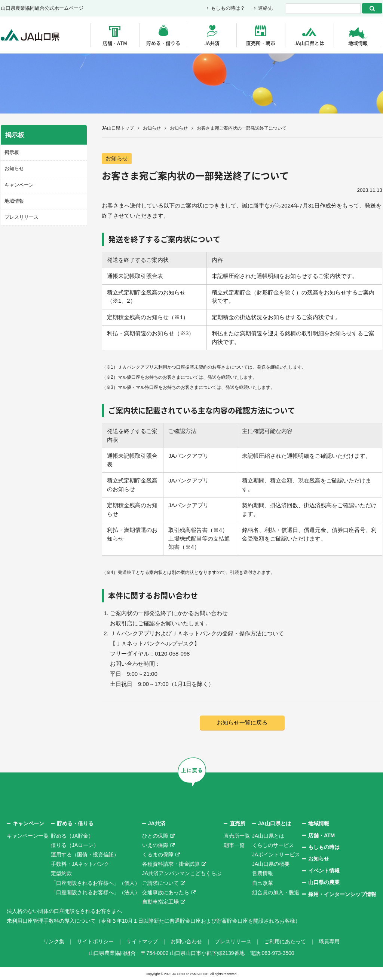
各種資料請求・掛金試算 (171, 864)
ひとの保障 (155, 836)
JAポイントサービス (276, 855)
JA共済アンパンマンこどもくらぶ (182, 874)
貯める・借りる (163, 43)
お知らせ (152, 128)
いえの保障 (155, 845)
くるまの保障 (158, 855)
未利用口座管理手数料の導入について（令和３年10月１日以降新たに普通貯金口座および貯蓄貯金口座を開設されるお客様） (154, 921)
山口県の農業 (324, 882)
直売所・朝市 (261, 43)
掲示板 (12, 152)
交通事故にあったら (166, 892)
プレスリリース (22, 217)
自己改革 (263, 883)
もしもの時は (324, 847)
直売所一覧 (237, 836)
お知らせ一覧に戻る (242, 723)
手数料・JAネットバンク (80, 864)
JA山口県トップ (118, 128)
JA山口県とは (309, 43)
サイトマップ (142, 941)
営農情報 (263, 874)
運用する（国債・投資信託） (85, 855)
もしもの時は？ (228, 8)
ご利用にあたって (285, 941)
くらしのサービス (273, 845)
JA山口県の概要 (271, 864)
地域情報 (358, 43)
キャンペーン (19, 184)
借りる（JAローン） (75, 845)
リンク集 (54, 941)
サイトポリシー (95, 941)
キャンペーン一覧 (28, 836)
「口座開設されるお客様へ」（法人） (95, 892)
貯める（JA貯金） (72, 836)
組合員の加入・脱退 (276, 892)
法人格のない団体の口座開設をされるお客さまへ (64, 911)
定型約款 (61, 874)
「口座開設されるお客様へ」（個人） (95, 883)
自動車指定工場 (160, 902)
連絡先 (265, 8)
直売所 (238, 823)
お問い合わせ (186, 941)
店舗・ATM (115, 43)
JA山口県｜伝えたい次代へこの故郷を (30, 35)
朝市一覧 (234, 845)
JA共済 (212, 43)
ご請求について (160, 883)
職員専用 (329, 941)
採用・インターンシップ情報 (342, 894)
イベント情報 (324, 871)
